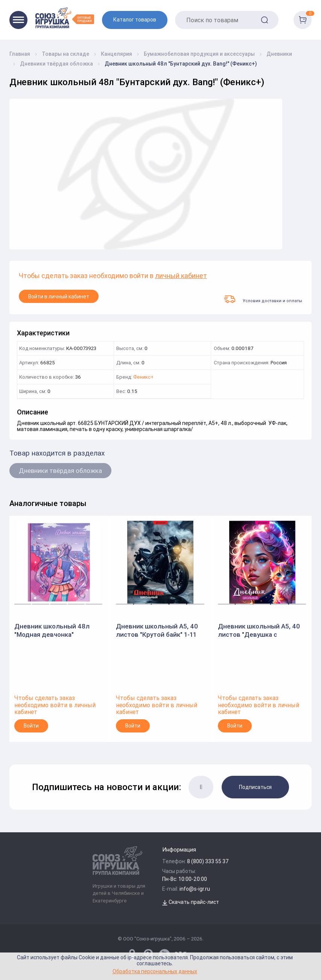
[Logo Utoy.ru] (65, 18)
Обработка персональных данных (155, 971)
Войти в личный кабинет (59, 297)
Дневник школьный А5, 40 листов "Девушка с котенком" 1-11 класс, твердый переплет (259, 631)
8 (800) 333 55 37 (208, 861)
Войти (31, 726)
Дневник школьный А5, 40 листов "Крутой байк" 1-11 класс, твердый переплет (157, 631)
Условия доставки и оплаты (263, 299)
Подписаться (255, 787)
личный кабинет (181, 276)
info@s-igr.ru (195, 889)
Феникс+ (143, 377)
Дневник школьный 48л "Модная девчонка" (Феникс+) (52, 631)
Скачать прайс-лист (191, 902)
